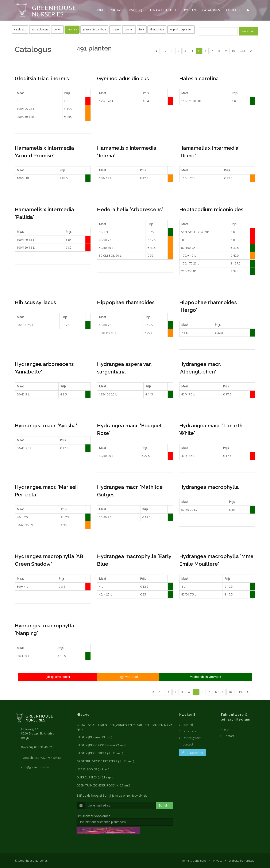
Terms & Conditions (194, 861)
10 (233, 51)
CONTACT (233, 10)
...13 (242, 51)
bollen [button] (57, 29)
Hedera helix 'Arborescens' (130, 209)
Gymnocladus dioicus (123, 78)
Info (226, 729)
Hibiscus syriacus (35, 302)
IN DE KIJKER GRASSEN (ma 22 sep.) (101, 745)
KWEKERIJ (135, 10)
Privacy (218, 861)
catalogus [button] (20, 29)
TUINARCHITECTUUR (163, 10)
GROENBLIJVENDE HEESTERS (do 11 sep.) (105, 761)
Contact (188, 744)
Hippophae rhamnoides (126, 302)
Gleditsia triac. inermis (42, 78)
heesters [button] (72, 29)
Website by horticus (242, 861)
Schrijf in (164, 805)
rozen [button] (115, 29)
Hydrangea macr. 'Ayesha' (46, 426)
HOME (100, 10)
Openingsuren (192, 738)
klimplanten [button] (157, 29)
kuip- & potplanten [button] (181, 29)
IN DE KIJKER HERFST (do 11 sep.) (100, 753)
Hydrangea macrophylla (209, 487)
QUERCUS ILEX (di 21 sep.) (95, 777)
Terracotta (190, 731)
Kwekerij (188, 725)
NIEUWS (116, 10)
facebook (192, 753)
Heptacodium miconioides (211, 209)
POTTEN (190, 10)
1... (164, 51)
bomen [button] (129, 29)
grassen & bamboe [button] (94, 29)
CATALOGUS (211, 10)
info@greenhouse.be (35, 767)
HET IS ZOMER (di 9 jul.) (93, 769)
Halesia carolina (199, 78)
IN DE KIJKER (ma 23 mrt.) (94, 737)
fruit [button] (142, 29)
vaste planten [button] (40, 29)
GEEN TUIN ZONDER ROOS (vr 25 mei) (103, 785)
